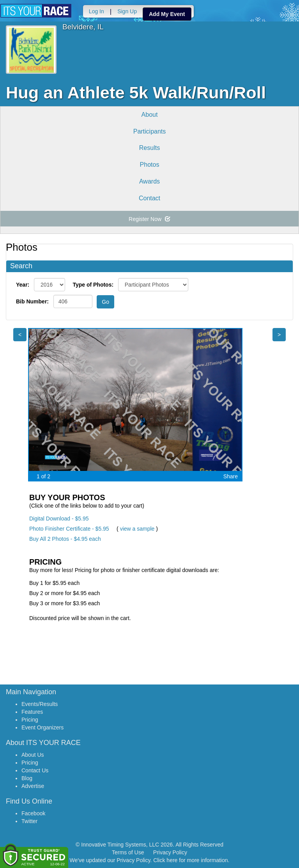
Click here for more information (190, 860)
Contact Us (35, 770)
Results (149, 148)
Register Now (149, 219)
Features (32, 712)
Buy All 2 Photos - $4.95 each (65, 539)
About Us (33, 755)
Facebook (33, 813)
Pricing (30, 720)
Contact (149, 198)
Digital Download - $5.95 (59, 519)
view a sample (137, 529)
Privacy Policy (170, 852)
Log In (96, 11)
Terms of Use (128, 852)
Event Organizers (42, 727)
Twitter (29, 821)
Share (231, 476)
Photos (150, 165)
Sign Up (127, 11)
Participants (150, 131)
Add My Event (167, 14)
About (150, 115)
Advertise (33, 786)
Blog (27, 778)
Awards (149, 181)
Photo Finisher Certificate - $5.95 (69, 529)
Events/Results (40, 704)
